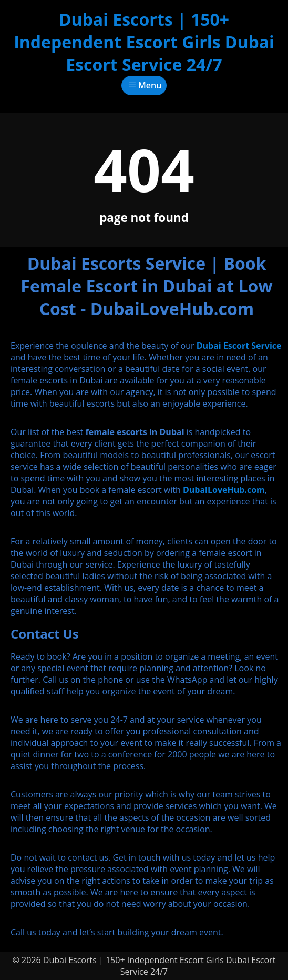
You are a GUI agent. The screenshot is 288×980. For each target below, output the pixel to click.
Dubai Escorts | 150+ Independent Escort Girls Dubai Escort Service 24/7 (144, 42)
